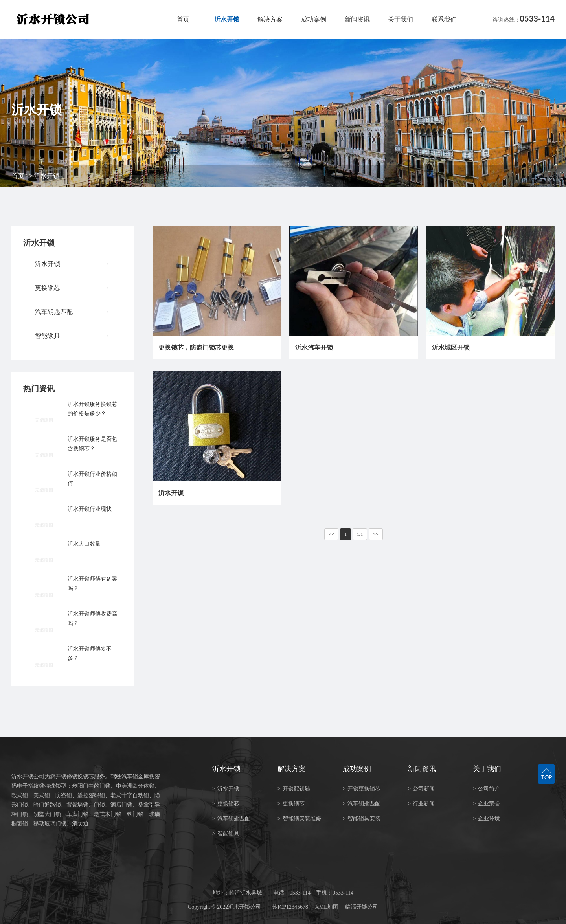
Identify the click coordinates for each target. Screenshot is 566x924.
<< (331, 534)
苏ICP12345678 (290, 907)
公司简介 (486, 789)
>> (376, 534)
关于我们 (401, 19)
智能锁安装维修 (299, 819)
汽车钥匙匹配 (73, 312)
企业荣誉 (486, 804)
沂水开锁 (227, 19)
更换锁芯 (73, 288)
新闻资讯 (357, 19)
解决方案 (270, 19)
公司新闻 (421, 789)
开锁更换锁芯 (362, 789)
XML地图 (327, 907)
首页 (183, 19)
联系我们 (444, 19)
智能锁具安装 (362, 819)
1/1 (360, 534)
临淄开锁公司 (362, 907)
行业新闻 (421, 804)
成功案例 (314, 19)
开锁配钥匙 (294, 789)
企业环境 (486, 819)
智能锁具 (73, 336)
